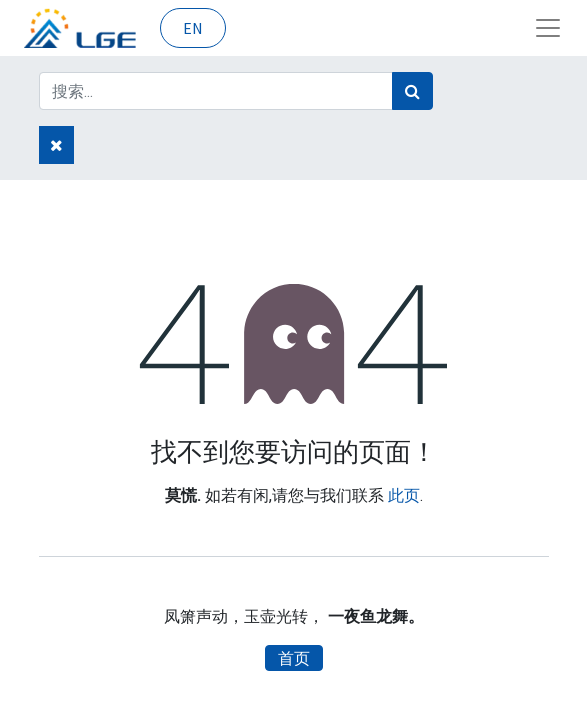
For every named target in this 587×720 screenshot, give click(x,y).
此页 (404, 495)
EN (193, 28)
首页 (294, 658)
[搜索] (412, 91)
